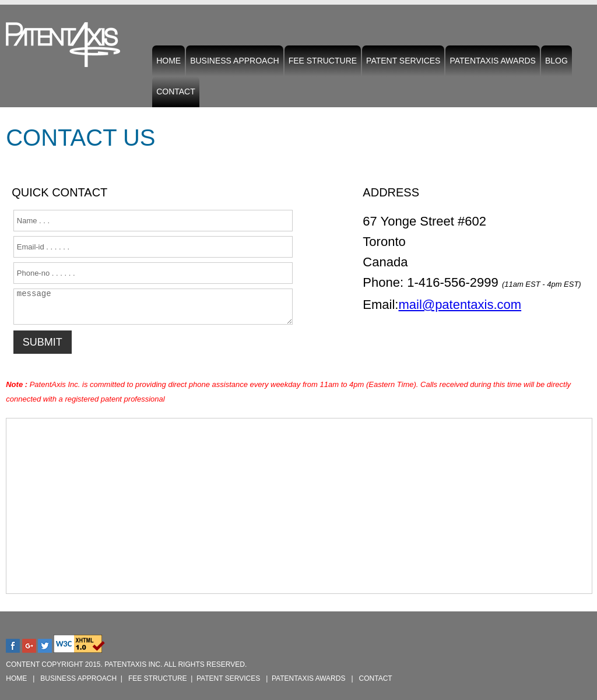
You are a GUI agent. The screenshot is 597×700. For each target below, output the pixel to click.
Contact (176, 92)
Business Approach (235, 61)
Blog (556, 61)
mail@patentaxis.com (460, 305)
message (153, 307)
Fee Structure (323, 61)
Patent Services (403, 63)
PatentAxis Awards (493, 61)
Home (168, 61)
